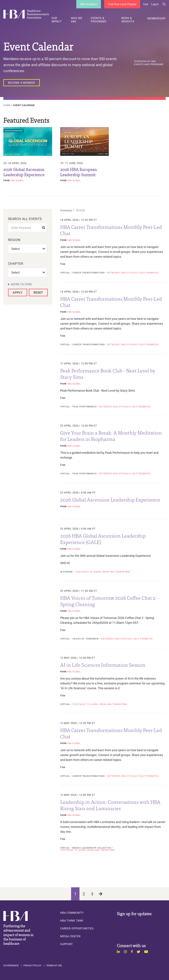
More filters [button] (21, 284)
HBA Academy (89, 4)
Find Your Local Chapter (122, 4)
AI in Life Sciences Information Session (103, 665)
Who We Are (77, 20)
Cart (146, 4)
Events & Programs (99, 20)
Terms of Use (54, 965)
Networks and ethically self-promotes (133, 273)
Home (7, 105)
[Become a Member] (22, 83)
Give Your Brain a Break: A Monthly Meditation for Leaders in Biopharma (111, 436)
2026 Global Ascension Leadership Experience (24, 172)
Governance (11, 965)
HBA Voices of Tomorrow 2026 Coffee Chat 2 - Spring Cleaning (109, 601)
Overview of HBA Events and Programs (149, 63)
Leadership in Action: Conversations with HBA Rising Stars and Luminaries (110, 805)
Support (67, 944)
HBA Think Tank (72, 921)
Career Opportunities (77, 928)
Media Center (70, 936)
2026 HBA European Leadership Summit (79, 172)
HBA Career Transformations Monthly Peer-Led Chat (111, 230)
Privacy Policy (32, 965)
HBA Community (72, 913)
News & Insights (128, 20)
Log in (155, 4)
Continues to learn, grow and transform (103, 572)
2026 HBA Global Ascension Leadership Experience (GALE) (103, 539)
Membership (157, 18)
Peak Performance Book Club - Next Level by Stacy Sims (108, 373)
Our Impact (57, 20)
